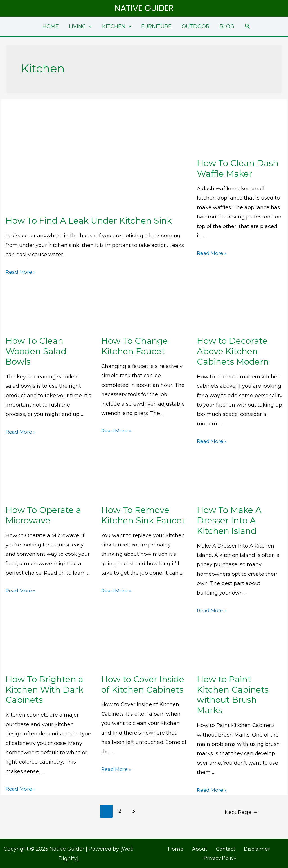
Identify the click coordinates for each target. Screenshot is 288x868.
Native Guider (144, 8)
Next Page (240, 811)
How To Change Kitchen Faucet (135, 346)
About (181, 848)
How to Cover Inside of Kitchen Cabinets (143, 684)
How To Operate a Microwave (43, 515)
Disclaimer (232, 848)
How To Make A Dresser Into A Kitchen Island (229, 520)
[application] (89, 26)
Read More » (21, 272)
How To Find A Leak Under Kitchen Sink (89, 221)
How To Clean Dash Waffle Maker (238, 168)
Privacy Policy (269, 848)
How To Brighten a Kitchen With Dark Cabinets (44, 690)
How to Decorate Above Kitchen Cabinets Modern (233, 351)
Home (160, 848)
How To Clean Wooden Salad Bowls (36, 351)
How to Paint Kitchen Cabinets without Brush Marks (233, 695)
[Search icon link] (248, 26)
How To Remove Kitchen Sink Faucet (143, 515)
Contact (204, 848)
